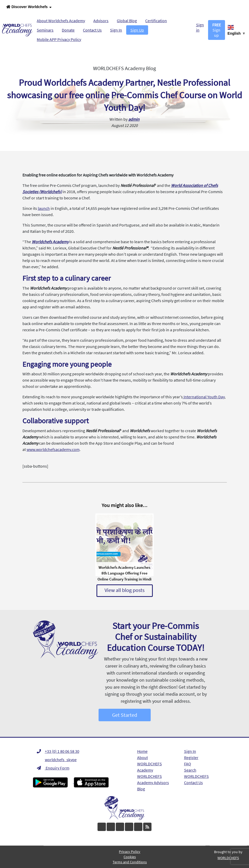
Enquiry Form (53, 768)
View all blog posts (124, 590)
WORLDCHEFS (196, 776)
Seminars (45, 30)
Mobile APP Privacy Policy (59, 39)
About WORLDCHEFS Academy (150, 764)
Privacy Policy (130, 852)
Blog (141, 789)
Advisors (101, 21)
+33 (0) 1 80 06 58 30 (58, 751)
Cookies (130, 857)
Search (190, 770)
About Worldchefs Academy (61, 21)
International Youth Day (204, 397)
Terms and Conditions (130, 862)
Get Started (125, 715)
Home (142, 751)
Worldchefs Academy (50, 242)
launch (44, 208)
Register (191, 757)
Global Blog (127, 21)
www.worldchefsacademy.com (53, 449)
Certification (156, 21)
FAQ (188, 764)
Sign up (217, 30)
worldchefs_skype (57, 760)
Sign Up (137, 30)
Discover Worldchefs (29, 7)
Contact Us (92, 30)
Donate (68, 30)
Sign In (116, 30)
